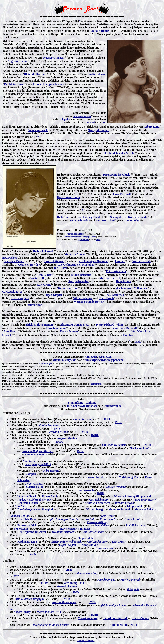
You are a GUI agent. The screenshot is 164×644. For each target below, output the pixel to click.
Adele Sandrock (114, 295)
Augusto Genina (17, 61)
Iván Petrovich (85, 490)
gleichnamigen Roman (39, 325)
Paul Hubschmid (106, 220)
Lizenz (5, 384)
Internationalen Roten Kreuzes (51, 625)
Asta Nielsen (10, 258)
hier (104, 122)
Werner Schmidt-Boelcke (89, 302)
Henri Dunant (141, 618)
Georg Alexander (98, 130)
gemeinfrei (90, 122)
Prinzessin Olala (116, 271)
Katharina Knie (68, 288)
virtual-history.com (65, 360)
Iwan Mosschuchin (93, 532)
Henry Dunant (69, 331)
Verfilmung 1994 (74, 583)
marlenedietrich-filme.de (75, 529)
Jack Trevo (60, 268)
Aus (6, 375)
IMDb (108, 419)
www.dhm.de (96, 477)
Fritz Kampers (20, 298)
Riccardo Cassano (57, 432)
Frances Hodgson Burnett (49, 84)
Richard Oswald (43, 251)
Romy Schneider (79, 220)
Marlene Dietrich (110, 278)
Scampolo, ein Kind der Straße (129, 217)
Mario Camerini (130, 580)
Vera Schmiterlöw (145, 500)
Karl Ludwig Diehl (89, 217)
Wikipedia (65, 119)
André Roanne (50, 471)
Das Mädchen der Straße (119, 153)
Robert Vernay (22, 612)
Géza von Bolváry (29, 265)
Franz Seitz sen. (54, 261)
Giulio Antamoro (49, 425)
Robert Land (151, 127)
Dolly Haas (64, 217)
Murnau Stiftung (124, 496)
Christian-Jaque (56, 328)
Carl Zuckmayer (12, 292)
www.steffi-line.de (86, 641)
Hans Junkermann (68, 197)
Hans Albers (123, 281)
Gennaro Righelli (119, 509)
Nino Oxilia (30, 461)
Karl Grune (44, 285)
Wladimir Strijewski (64, 532)
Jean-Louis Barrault (124, 328)
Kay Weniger (45, 364)
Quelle (8, 372)
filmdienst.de (120, 625)
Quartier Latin (34, 487)
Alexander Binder (82, 116)
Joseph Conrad (106, 580)
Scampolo (133, 220)
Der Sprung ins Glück (116, 175)
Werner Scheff (95, 509)
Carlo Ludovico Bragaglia (29, 599)
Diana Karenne (99, 31)
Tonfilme (128, 335)
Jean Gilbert (45, 275)
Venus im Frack (38, 130)
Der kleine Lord (14, 84)
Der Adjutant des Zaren (32, 532)
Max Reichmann (99, 500)
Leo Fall (120, 261)
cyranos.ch (105, 357)
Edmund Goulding (86, 573)
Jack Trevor (108, 516)
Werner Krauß (141, 261)
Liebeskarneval (34, 484)
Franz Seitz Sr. (109, 519)
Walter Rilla (38, 278)
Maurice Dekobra (115, 487)
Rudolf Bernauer (81, 275)
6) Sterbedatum (10, 378)
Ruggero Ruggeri (54, 58)
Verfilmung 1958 (129, 477)
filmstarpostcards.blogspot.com (80, 237)
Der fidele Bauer (14, 261)
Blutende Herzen (34, 74)
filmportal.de (113, 406)
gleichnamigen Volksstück (131, 288)
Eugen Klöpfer (53, 295)
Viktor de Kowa (83, 298)
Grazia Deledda (104, 548)
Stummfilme (34, 305)
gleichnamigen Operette (93, 261)
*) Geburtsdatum (11, 364)
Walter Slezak (97, 74)
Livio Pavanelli (122, 194)
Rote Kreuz (11, 331)
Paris (138, 342)
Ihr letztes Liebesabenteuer (34, 500)
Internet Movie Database (82, 406)
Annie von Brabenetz (97, 503)
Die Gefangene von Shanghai (76, 265)
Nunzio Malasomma (64, 602)
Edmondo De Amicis (114, 445)
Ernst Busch (106, 298)
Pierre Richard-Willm (109, 325)
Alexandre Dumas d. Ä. (74, 325)
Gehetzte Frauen (75, 254)
